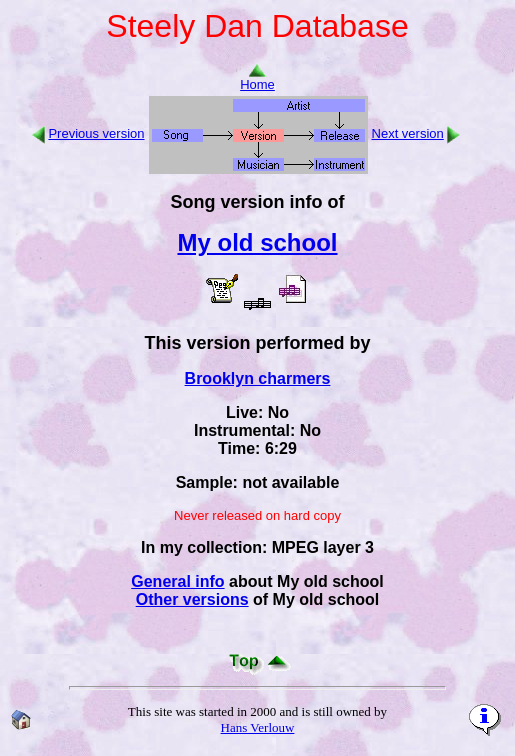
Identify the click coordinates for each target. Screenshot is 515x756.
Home (257, 78)
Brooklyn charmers (258, 378)
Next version (408, 133)
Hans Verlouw (258, 727)
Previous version (96, 133)
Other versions (192, 599)
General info (177, 581)
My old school (257, 242)
